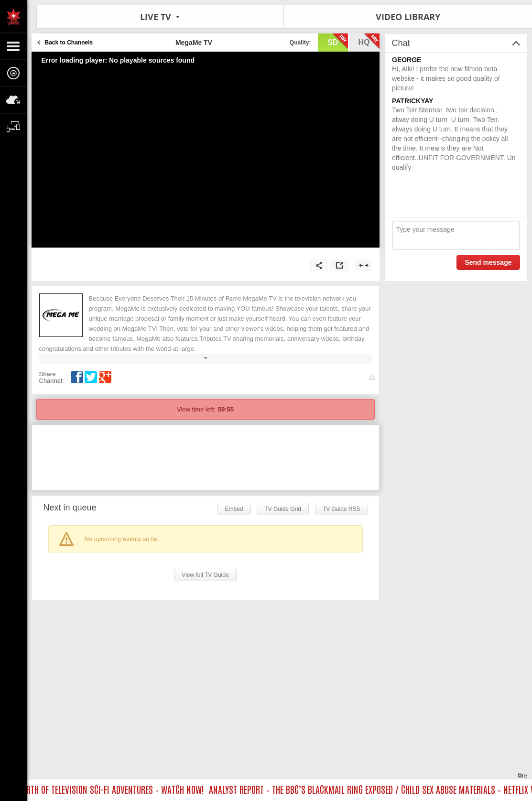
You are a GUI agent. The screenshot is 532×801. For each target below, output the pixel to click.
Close (522, 775)
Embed (234, 509)
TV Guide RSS (342, 509)
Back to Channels (69, 43)
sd (337, 42)
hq (369, 42)
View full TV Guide (205, 575)
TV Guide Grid (283, 509)
